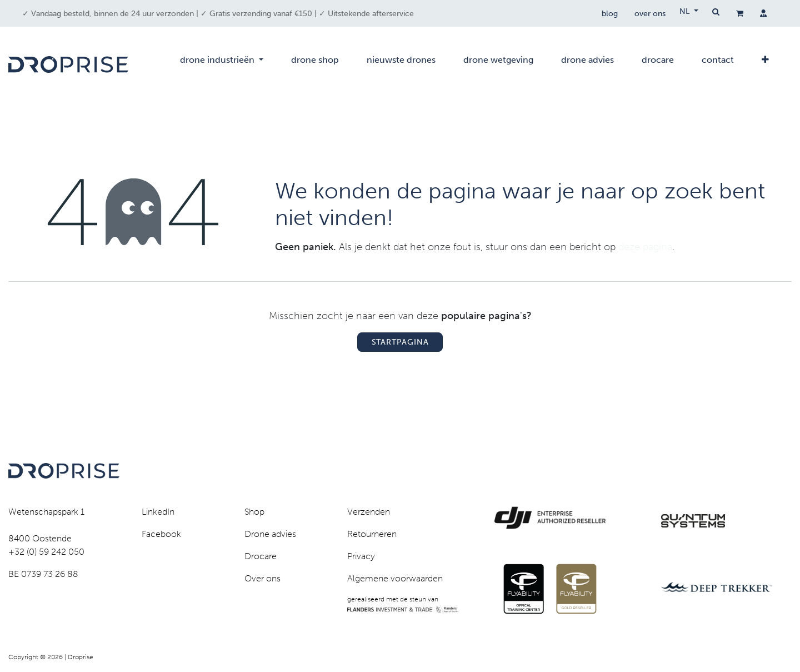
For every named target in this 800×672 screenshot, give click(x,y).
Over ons (262, 578)
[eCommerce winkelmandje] (740, 13)
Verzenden (369, 512)
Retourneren (372, 534)
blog (610, 14)
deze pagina (645, 247)
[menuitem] (222, 64)
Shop (254, 512)
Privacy (361, 556)
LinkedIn (158, 512)
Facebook (161, 534)
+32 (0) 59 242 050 (46, 552)
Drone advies (270, 534)
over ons (650, 14)
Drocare (261, 556)
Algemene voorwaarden (395, 578)
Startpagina (400, 342)
